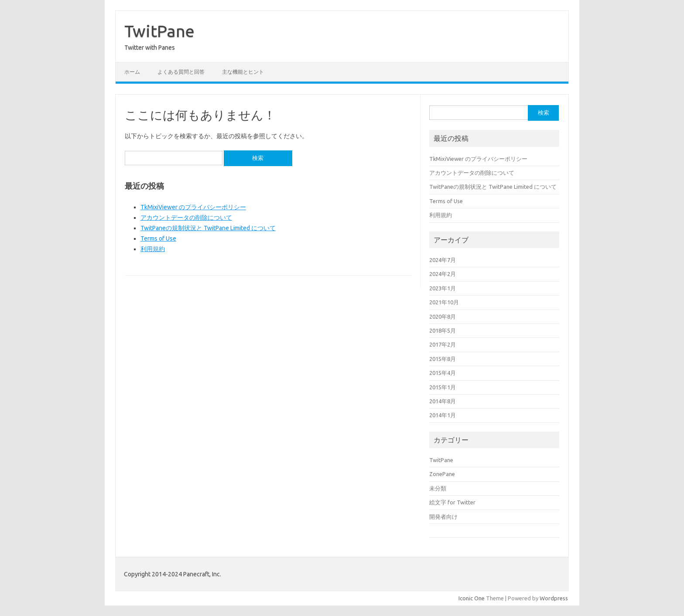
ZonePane (442, 474)
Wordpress (554, 598)
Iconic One (472, 598)
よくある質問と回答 (181, 72)
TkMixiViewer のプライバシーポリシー (193, 207)
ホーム (132, 72)
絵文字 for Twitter (452, 502)
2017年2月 (443, 344)
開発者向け (443, 517)
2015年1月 (443, 387)
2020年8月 (443, 317)
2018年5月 (443, 330)
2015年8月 (443, 359)
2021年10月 (444, 302)
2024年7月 (443, 260)
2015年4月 (443, 373)
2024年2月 (443, 274)
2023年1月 (443, 288)
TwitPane (159, 31)
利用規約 (153, 249)
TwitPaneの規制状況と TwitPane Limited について (208, 228)
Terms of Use (158, 238)
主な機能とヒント (243, 72)
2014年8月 (443, 401)
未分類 (438, 488)
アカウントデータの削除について (186, 218)
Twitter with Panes (150, 48)
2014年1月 (443, 415)
